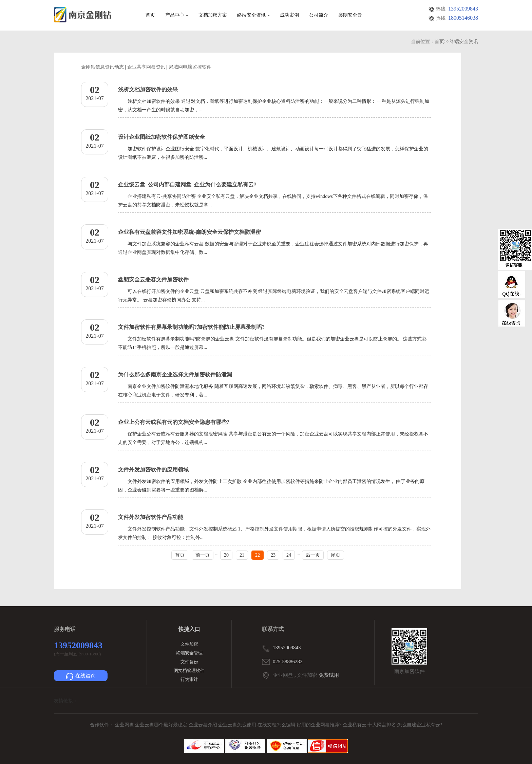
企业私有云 (355, 725)
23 (273, 555)
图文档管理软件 (189, 670)
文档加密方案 (213, 15)
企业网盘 (283, 675)
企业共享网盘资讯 (146, 67)
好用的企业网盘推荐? (320, 725)
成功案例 (289, 15)
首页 (150, 15)
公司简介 (319, 15)
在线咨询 (81, 676)
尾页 (336, 555)
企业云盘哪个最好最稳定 (162, 725)
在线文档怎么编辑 (277, 725)
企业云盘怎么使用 (238, 725)
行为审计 (189, 679)
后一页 (313, 555)
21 (242, 555)
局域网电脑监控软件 (190, 67)
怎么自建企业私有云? (420, 725)
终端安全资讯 (253, 15)
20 (226, 555)
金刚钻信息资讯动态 (102, 67)
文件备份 (189, 662)
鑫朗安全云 (350, 15)
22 (258, 555)
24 (289, 555)
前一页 (203, 555)
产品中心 (177, 15)
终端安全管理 (189, 653)
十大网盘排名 (382, 725)
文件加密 (189, 644)
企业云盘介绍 (204, 725)
